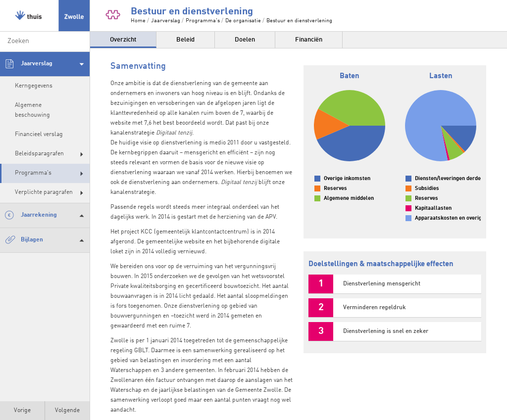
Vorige (22, 411)
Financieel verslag (39, 135)
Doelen (245, 40)
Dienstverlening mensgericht (382, 284)
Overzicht (123, 40)
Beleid (185, 40)
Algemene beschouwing (32, 110)
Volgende (67, 411)
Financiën (309, 40)
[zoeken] (45, 42)
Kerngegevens (34, 86)
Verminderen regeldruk (375, 308)
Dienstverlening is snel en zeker (386, 331)
